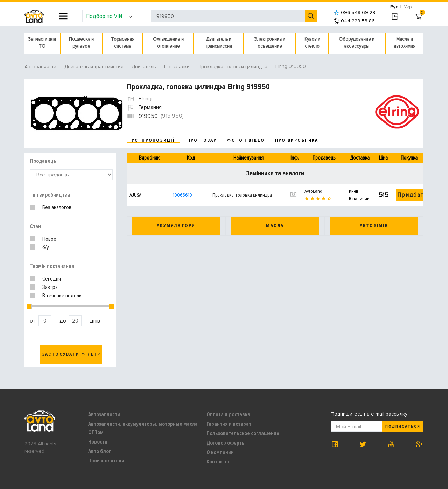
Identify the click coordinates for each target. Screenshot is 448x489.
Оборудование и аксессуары (357, 43)
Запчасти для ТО (42, 43)
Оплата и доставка (228, 414)
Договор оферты (226, 443)
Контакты (218, 462)
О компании (220, 452)
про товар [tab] (202, 140)
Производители (106, 461)
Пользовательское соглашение (243, 433)
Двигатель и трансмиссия (219, 43)
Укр (408, 7)
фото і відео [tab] (246, 140)
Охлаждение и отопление (168, 43)
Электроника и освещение (270, 43)
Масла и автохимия (405, 43)
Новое (49, 239)
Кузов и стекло (312, 43)
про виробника (297, 140)
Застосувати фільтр (71, 354)
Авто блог (100, 451)
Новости (98, 442)
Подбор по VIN (109, 16)
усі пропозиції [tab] (153, 140)
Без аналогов (57, 207)
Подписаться (403, 427)
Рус (394, 7)
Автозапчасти (104, 414)
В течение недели (62, 296)
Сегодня (52, 279)
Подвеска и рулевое (81, 43)
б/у (46, 247)
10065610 (183, 195)
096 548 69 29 (355, 12)
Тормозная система (123, 43)
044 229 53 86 (354, 21)
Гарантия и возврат (229, 424)
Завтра (50, 287)
